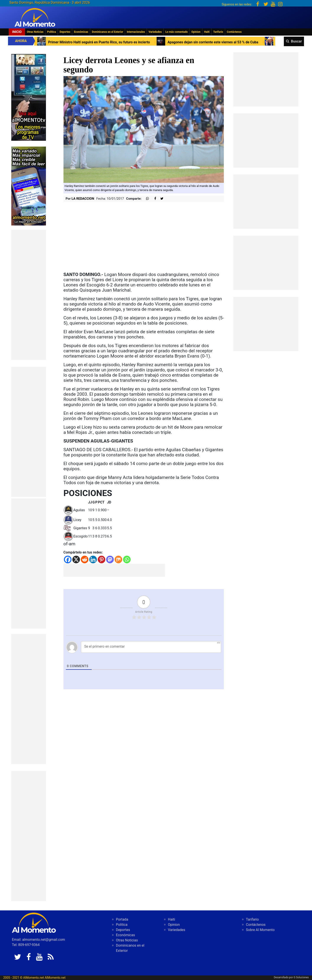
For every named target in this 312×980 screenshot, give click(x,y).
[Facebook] (68, 559)
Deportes (65, 32)
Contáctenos (234, 32)
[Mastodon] (110, 559)
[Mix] (118, 559)
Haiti (207, 32)
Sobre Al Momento (260, 930)
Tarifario (218, 32)
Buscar (296, 41)
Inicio (17, 32)
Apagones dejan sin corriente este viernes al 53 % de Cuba (223, 42)
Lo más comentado (176, 32)
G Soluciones (301, 977)
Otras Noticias (35, 32)
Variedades (155, 32)
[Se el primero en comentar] (151, 647)
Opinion (196, 32)
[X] (76, 559)
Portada (122, 919)
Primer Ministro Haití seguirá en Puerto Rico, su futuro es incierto (109, 42)
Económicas (81, 32)
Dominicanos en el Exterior (107, 32)
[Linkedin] (93, 559)
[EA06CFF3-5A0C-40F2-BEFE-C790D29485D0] (29, 97)
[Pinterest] (102, 559)
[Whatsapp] (127, 559)
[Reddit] (85, 559)
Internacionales (136, 32)
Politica (52, 32)
